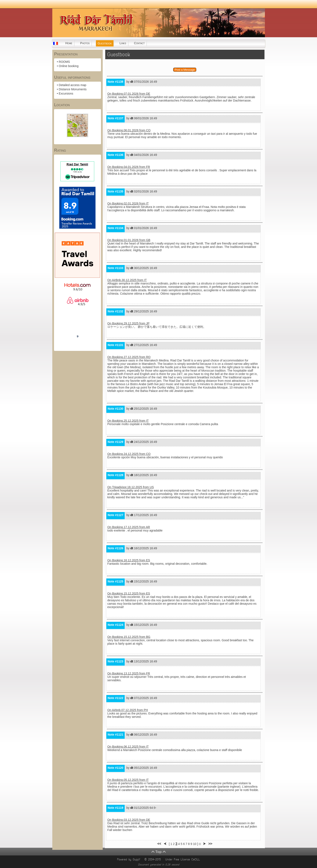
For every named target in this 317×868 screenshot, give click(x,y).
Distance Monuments (73, 89)
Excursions (66, 93)
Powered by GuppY (129, 859)
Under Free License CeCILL (183, 859)
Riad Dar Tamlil (78, 324)
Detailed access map (72, 85)
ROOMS (64, 62)
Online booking (69, 66)
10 (195, 844)
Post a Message (185, 70)
